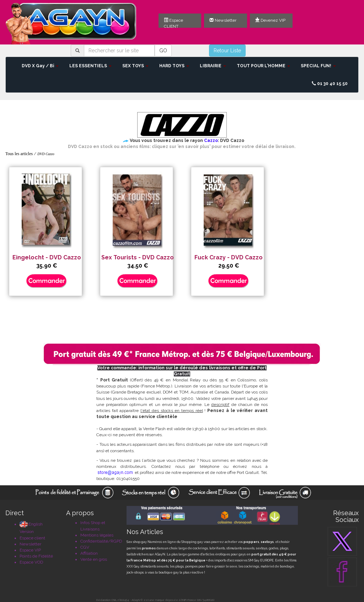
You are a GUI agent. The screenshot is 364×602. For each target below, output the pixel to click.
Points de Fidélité (36, 556)
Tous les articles (19, 154)
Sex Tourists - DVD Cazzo (138, 257)
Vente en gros (94, 559)
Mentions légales (97, 535)
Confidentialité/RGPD (101, 541)
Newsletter (223, 20)
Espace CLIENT (173, 23)
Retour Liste (227, 51)
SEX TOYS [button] (135, 66)
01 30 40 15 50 (330, 84)
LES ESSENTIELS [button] (90, 66)
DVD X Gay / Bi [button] (40, 66)
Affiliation (89, 553)
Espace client (32, 538)
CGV (85, 547)
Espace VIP (30, 550)
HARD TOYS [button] (174, 66)
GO (163, 51)
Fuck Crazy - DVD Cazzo (229, 257)
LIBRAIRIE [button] (213, 66)
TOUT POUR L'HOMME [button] (263, 66)
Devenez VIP (270, 20)
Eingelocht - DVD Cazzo (47, 257)
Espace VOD (31, 562)
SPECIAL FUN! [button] (318, 66)
